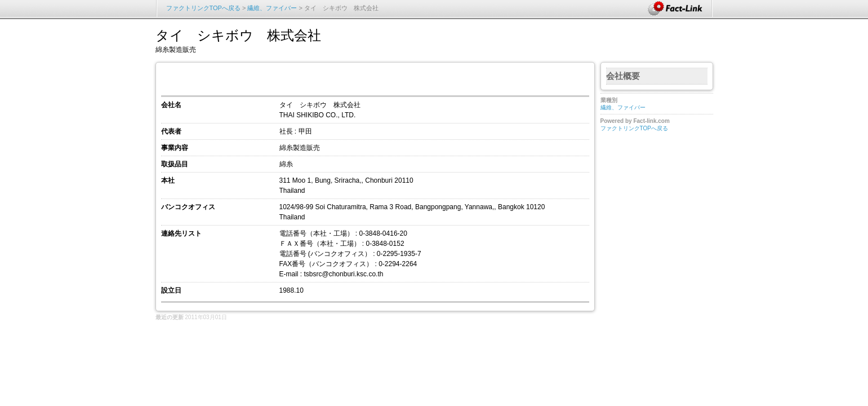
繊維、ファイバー (273, 8)
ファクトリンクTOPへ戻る (203, 8)
